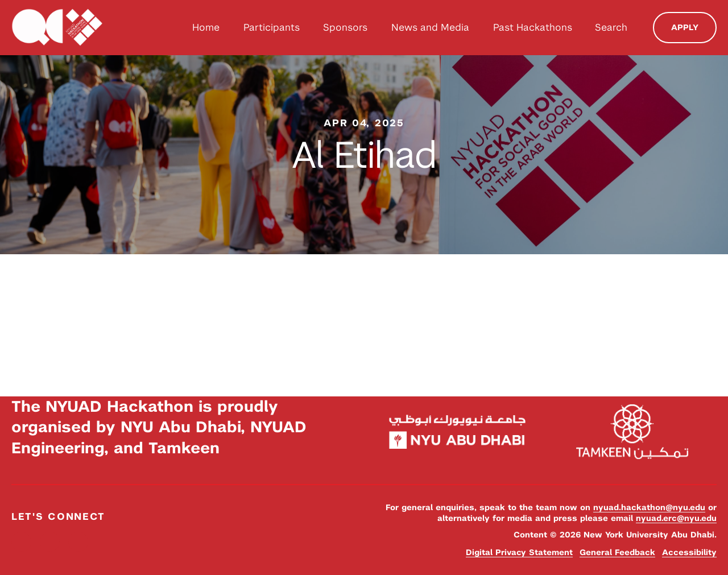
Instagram (50, 542)
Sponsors (345, 27)
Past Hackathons (533, 27)
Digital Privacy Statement (519, 552)
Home (206, 27)
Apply (685, 27)
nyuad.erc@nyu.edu (676, 518)
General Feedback (617, 552)
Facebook (21, 542)
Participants (272, 27)
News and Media (430, 27)
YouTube (78, 542)
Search (611, 27)
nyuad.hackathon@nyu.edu (649, 507)
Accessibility (689, 552)
